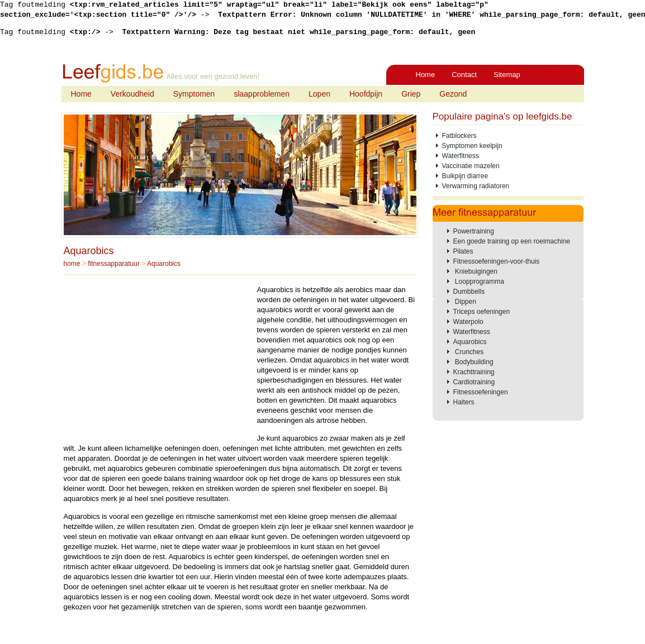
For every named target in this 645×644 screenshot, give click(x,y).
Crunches (469, 352)
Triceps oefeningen (482, 312)
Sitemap (507, 75)
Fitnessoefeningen (481, 392)
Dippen (465, 302)
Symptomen (194, 94)
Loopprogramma (479, 282)
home (72, 264)
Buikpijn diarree (465, 176)
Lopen (319, 94)
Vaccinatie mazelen (471, 166)
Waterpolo (468, 322)
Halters (464, 402)
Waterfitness (461, 156)
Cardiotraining (474, 382)
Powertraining (474, 231)
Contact (464, 75)
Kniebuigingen (475, 271)
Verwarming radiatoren (476, 186)
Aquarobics (89, 251)
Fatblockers (459, 136)
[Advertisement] (158, 363)
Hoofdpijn (366, 94)
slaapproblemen (262, 94)
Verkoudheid (132, 94)
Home (426, 75)
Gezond (453, 94)
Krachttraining (474, 372)
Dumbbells (469, 292)
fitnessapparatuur (114, 264)
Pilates (463, 251)
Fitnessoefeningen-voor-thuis (497, 261)
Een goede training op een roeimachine (512, 241)
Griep (411, 94)
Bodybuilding (473, 362)
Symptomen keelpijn (472, 146)
